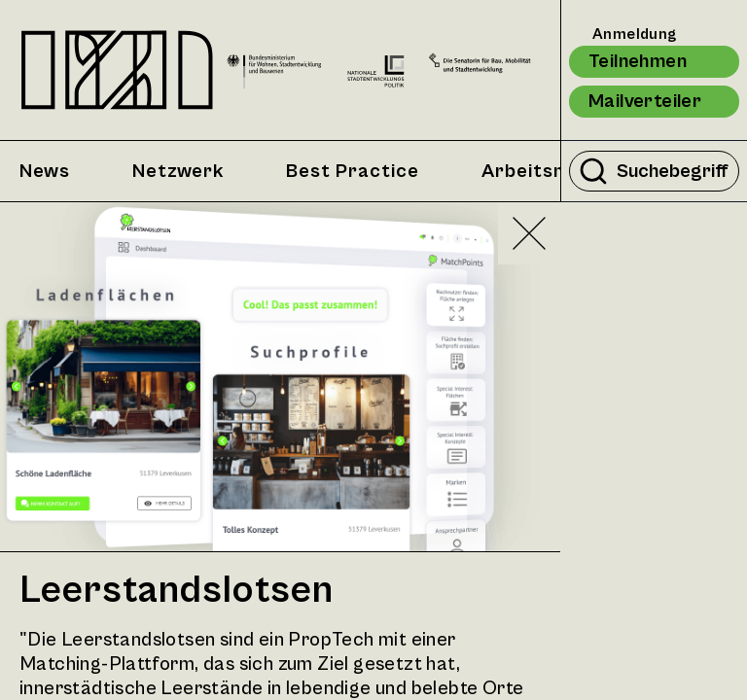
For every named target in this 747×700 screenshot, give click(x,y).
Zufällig (648, 292)
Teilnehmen (638, 62)
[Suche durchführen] (593, 171)
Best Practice (353, 172)
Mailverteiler (645, 102)
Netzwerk (178, 172)
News (45, 172)
